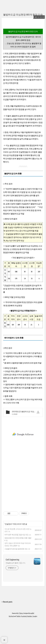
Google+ (35, 641)
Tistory (21, 638)
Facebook (24, 641)
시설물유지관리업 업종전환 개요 (16, 573)
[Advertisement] (23, 38)
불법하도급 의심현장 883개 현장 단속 (23, 15)
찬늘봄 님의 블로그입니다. (16, 587)
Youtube (30, 641)
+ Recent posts (7, 626)
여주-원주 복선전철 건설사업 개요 (16, 559)
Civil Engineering (12, 584)
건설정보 (8, 548)
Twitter (18, 641)
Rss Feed (11, 641)
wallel (32, 638)
